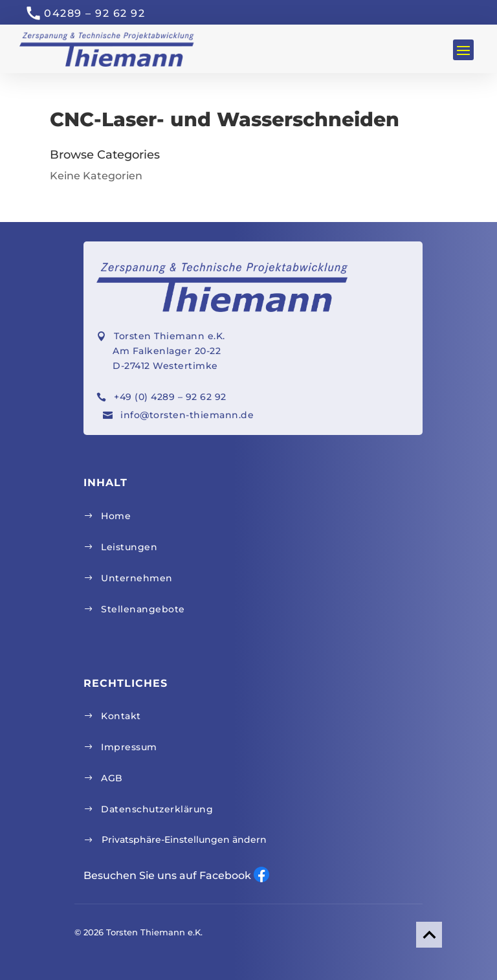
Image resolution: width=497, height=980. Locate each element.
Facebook (261, 874)
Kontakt (121, 716)
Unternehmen (137, 578)
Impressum (129, 747)
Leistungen (129, 547)
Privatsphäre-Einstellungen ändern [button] (184, 840)
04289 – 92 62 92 (94, 13)
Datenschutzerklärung (157, 809)
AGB (112, 778)
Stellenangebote (143, 609)
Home (116, 516)
